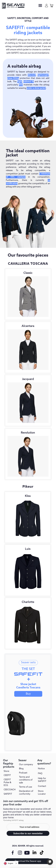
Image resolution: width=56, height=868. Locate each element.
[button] (40, 6)
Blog (21, 769)
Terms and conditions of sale (26, 780)
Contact (42, 786)
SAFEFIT (8, 794)
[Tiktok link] (42, 853)
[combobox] (10, 863)
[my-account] (46, 6)
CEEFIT (7, 775)
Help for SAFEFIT (42, 780)
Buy (28, 694)
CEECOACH (10, 790)
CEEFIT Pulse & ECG (7, 782)
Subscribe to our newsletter (28, 833)
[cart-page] (52, 6)
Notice (41, 769)
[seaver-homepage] (13, 6)
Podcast (23, 773)
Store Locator (42, 793)
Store (6, 771)
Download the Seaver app (28, 861)
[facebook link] (13, 853)
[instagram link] (20, 853)
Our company (26, 765)
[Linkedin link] (35, 853)
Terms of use (26, 787)
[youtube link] (27, 854)
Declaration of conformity (26, 793)
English (9, 863)
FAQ (40, 773)
